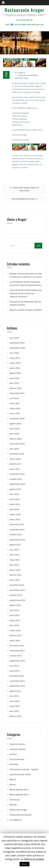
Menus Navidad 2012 (19, 790)
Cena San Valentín (18, 749)
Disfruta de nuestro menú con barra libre (26, 189)
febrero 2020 (15, 439)
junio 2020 (15, 429)
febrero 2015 (15, 575)
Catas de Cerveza (17, 744)
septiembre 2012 (17, 686)
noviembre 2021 (17, 393)
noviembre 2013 (17, 651)
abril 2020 (14, 434)
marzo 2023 (15, 363)
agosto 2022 (15, 373)
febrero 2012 (15, 716)
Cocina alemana (17, 759)
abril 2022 (14, 383)
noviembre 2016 (17, 474)
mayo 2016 (15, 504)
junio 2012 (15, 701)
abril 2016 (14, 509)
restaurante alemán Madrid (28, 75)
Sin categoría (20, 73)
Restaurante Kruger (18, 810)
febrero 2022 (15, 388)
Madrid (13, 780)
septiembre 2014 (17, 600)
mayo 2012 (15, 706)
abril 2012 (14, 711)
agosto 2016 (15, 489)
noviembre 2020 (17, 419)
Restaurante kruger (25, 10)
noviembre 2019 (17, 444)
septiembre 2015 (17, 540)
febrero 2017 (15, 464)
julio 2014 (14, 610)
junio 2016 (15, 499)
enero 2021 (15, 413)
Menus (13, 785)
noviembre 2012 (17, 681)
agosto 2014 (15, 605)
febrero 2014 (15, 636)
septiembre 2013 (17, 661)
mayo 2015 (15, 560)
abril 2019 (14, 449)
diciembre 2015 (17, 524)
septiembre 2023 (17, 348)
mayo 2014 (15, 620)
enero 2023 (15, 368)
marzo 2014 (15, 631)
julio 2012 (14, 696)
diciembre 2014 (17, 585)
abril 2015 (14, 565)
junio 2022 (15, 378)
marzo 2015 (15, 570)
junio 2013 (15, 671)
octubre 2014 (16, 595)
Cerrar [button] (24, 864)
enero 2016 (15, 520)
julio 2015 (14, 550)
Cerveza (13, 754)
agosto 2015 (15, 545)
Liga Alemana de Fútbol (20, 774)
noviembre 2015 (17, 530)
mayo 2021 (15, 403)
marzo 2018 (15, 459)
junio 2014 (15, 615)
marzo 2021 (15, 409)
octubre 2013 (16, 656)
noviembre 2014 (17, 590)
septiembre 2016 (17, 484)
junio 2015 (15, 555)
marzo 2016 (15, 514)
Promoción (15, 800)
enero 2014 (15, 641)
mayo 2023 (15, 358)
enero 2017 (15, 469)
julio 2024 (14, 338)
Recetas (13, 805)
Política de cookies (34, 859)
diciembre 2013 (17, 646)
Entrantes (14, 764)
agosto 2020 (15, 424)
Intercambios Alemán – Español (24, 769)
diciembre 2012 (17, 676)
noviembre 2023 (17, 343)
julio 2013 (14, 666)
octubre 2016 (16, 479)
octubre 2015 (16, 535)
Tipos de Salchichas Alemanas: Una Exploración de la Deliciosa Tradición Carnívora (25, 293)
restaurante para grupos (21, 815)
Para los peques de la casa (23, 199)
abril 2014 (14, 625)
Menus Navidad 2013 (19, 795)
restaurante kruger (22, 78)
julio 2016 (14, 494)
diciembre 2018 (17, 454)
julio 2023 (14, 353)
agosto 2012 (15, 691)
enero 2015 (15, 580)
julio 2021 (14, 398)
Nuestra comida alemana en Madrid (26, 310)
